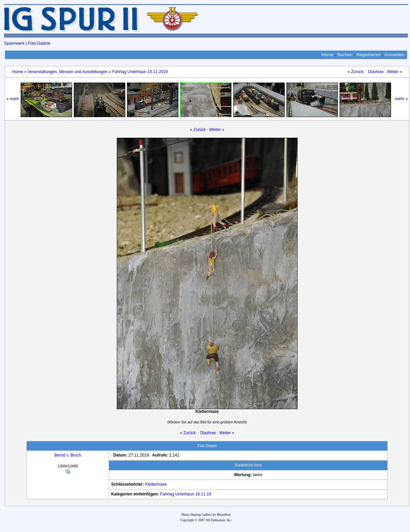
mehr (14, 99)
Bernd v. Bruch (68, 455)
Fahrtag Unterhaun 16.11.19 (186, 494)
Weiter (393, 72)
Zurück (357, 72)
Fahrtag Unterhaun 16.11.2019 (140, 72)
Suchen (345, 55)
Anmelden (394, 55)
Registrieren (368, 55)
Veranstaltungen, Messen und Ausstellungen (68, 72)
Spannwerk (14, 43)
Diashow (376, 72)
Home (327, 55)
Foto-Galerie (39, 43)
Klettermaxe (156, 484)
